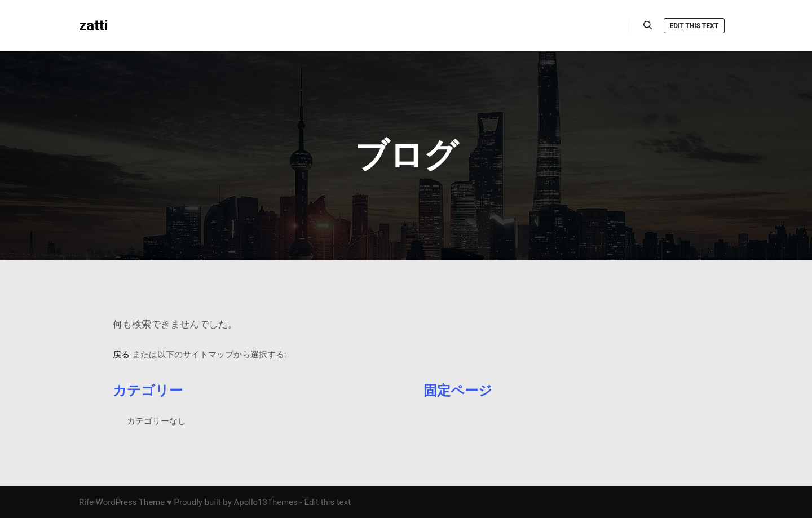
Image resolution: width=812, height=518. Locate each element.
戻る (121, 355)
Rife (86, 502)
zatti (94, 25)
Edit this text (694, 26)
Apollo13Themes (266, 502)
